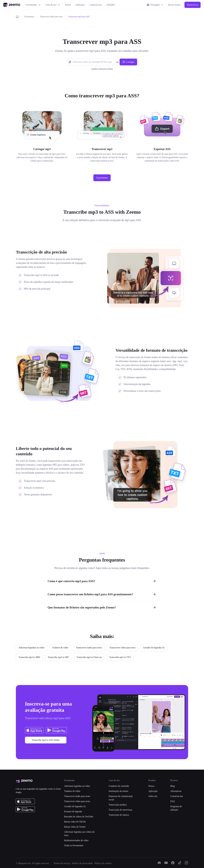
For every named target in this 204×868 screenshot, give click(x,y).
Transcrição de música (119, 815)
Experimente (102, 178)
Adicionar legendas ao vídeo (77, 786)
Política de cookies (103, 863)
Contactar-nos (96, 5)
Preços (68, 5)
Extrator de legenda (73, 811)
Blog (172, 786)
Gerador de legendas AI (75, 806)
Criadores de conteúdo (119, 786)
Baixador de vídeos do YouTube (79, 817)
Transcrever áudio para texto (51, 17)
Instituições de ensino (119, 791)
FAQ (172, 801)
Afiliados (111, 5)
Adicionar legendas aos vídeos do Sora (79, 834)
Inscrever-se (193, 5)
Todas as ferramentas (74, 845)
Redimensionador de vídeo (76, 840)
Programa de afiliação (176, 808)
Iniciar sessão (174, 5)
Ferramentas (33, 5)
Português (155, 5)
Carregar (128, 62)
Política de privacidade (82, 863)
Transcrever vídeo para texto (77, 801)
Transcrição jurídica (118, 805)
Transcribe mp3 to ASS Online (46, 740)
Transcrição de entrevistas (120, 810)
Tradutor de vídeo (72, 791)
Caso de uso (53, 5)
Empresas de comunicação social (121, 798)
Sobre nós (153, 796)
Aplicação (80, 5)
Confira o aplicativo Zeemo (102, 69)
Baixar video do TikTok (75, 822)
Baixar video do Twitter (75, 827)
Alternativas (176, 791)
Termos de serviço (62, 863)
